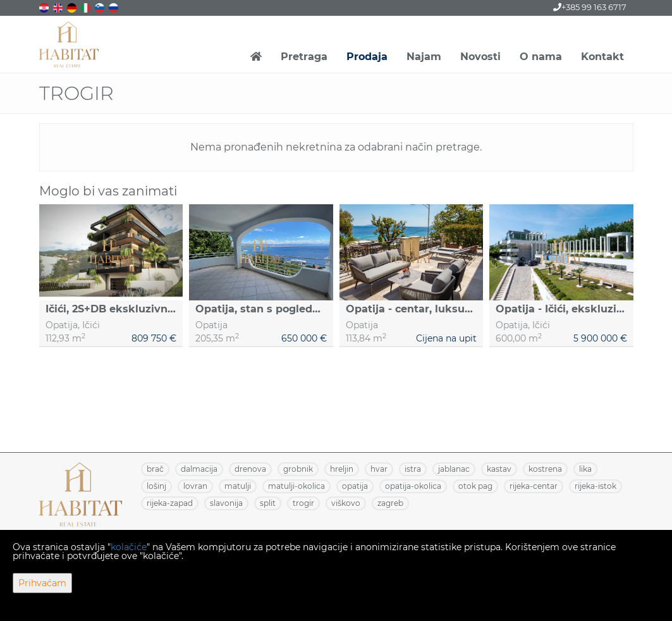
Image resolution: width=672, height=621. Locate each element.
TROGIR (303, 503)
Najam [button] (424, 57)
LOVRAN (195, 486)
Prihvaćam (42, 583)
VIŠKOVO (346, 503)
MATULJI (238, 486)
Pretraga (304, 57)
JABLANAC (454, 469)
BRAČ (155, 469)
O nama (541, 57)
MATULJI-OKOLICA (296, 486)
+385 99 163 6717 (590, 7)
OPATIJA (355, 486)
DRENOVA (250, 469)
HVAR (379, 469)
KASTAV (499, 469)
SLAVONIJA (226, 503)
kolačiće (129, 547)
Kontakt (602, 57)
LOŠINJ (156, 486)
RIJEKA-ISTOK (596, 486)
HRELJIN (342, 469)
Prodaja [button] (367, 57)
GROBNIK (298, 469)
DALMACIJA (199, 469)
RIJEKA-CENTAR (534, 486)
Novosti (480, 57)
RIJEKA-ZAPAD (170, 503)
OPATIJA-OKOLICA (413, 486)
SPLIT (268, 503)
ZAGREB (390, 503)
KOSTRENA (545, 469)
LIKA (585, 469)
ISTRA (413, 469)
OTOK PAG (475, 486)
